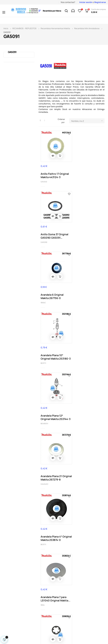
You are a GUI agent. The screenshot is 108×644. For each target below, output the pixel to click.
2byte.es (45, 635)
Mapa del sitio (66, 586)
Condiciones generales (44, 563)
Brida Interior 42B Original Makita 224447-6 (55, 463)
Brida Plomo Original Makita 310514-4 (86, 463)
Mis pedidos (65, 553)
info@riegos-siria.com (14, 573)
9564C (43, 237)
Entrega (42, 553)
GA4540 (44, 179)
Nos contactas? (68, 2)
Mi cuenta (64, 557)
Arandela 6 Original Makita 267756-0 (52, 231)
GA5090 (77, 179)
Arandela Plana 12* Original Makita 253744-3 (55, 289)
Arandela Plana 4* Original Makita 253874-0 (55, 347)
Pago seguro (44, 582)
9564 (76, 353)
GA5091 (12, 52)
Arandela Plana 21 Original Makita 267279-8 (88, 289)
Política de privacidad (65, 580)
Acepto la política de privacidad (94, 527)
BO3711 (76, 237)
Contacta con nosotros (45, 572)
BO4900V (44, 295)
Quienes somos (45, 578)
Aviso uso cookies (46, 586)
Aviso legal (43, 557)
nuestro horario (19, 576)
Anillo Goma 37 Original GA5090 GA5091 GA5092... (88, 173)
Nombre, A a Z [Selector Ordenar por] (88, 121)
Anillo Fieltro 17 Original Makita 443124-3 (55, 173)
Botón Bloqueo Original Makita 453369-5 (88, 405)
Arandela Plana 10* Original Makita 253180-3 (88, 231)
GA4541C (44, 469)
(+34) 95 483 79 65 (17, 556)
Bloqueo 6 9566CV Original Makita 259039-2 (52, 405)
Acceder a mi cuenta (66, 572)
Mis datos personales (65, 563)
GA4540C (78, 295)
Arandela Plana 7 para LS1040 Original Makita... (87, 347)
